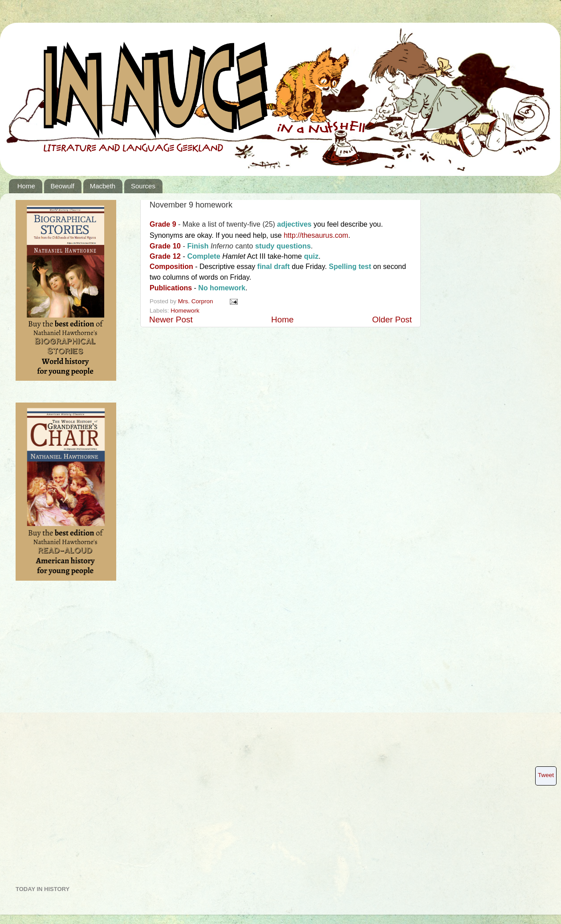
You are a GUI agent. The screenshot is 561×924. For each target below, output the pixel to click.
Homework (185, 311)
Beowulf (63, 186)
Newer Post (171, 320)
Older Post (392, 320)
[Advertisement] (51, 737)
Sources (143, 186)
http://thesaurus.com (316, 235)
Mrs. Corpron (197, 301)
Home (26, 186)
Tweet (546, 775)
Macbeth (103, 186)
